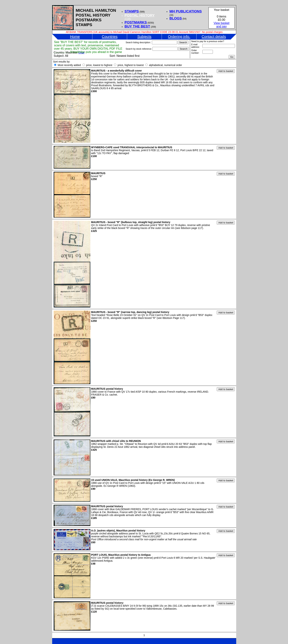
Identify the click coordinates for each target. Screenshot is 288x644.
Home (75, 37)
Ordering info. (179, 37)
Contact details (214, 37)
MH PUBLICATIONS (186, 11)
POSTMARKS (136, 22)
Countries (110, 37)
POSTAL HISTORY (140, 15)
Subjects (144, 37)
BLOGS (176, 18)
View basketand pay (222, 25)
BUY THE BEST (137, 26)
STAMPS (132, 11)
